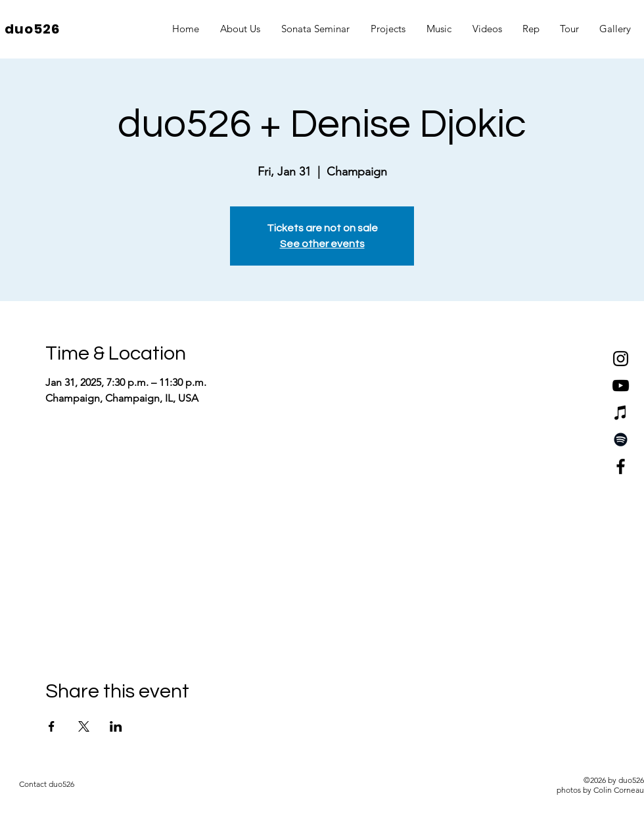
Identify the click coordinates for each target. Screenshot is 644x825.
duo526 (32, 29)
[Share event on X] (84, 726)
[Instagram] (621, 359)
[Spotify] (621, 439)
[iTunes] (621, 412)
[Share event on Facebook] (52, 726)
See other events (322, 244)
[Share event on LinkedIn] (116, 726)
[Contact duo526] (47, 784)
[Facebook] (621, 466)
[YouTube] (621, 386)
